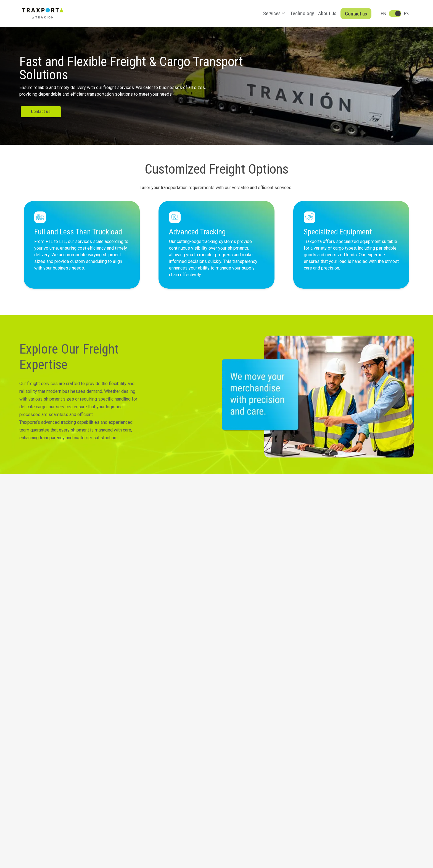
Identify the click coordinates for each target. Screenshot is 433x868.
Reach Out (310, 667)
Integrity (76, 825)
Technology (302, 13)
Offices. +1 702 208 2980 (44, 770)
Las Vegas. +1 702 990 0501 (47, 758)
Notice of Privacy (41, 825)
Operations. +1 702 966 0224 (47, 764)
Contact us (356, 14)
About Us (327, 13)
